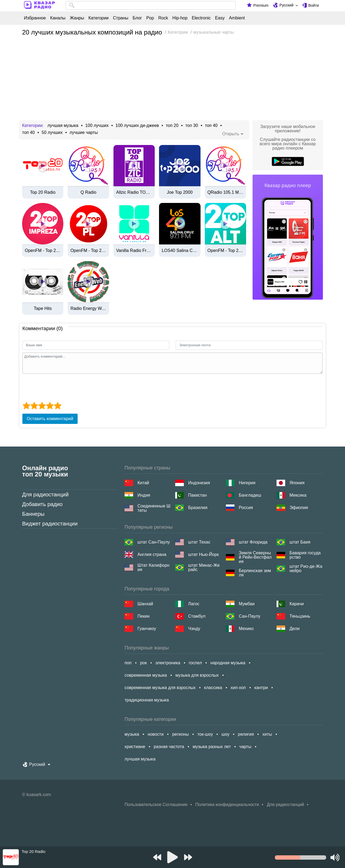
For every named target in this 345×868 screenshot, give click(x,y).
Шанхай (145, 604)
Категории (99, 18)
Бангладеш (250, 495)
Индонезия (199, 483)
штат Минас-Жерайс (204, 568)
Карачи (297, 604)
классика (213, 688)
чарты (245, 747)
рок (144, 663)
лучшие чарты (84, 133)
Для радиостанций (45, 494)
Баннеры (33, 514)
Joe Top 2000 (180, 192)
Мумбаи (247, 604)
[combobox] (151, 5)
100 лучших (97, 126)
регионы (181, 734)
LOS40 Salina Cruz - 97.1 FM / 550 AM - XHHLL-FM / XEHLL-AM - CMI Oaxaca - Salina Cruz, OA (180, 251)
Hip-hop (180, 18)
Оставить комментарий (50, 419)
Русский (287, 5)
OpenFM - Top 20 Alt (225, 251)
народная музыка (228, 663)
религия (246, 734)
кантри (261, 688)
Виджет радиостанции (50, 524)
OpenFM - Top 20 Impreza (43, 251)
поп (128, 663)
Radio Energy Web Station (88, 309)
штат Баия (300, 542)
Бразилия (198, 508)
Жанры (77, 18)
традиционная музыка (147, 700)
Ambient (237, 18)
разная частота (169, 747)
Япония (297, 483)
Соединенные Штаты (154, 508)
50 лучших (52, 133)
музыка (132, 734)
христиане (135, 747)
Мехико (246, 629)
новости (156, 734)
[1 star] (26, 406)
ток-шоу (205, 734)
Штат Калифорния (153, 568)
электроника (168, 663)
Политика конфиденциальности (227, 805)
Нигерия (247, 483)
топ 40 (211, 126)
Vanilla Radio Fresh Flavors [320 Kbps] (134, 251)
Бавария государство (305, 555)
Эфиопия (299, 508)
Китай (143, 483)
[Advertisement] (172, 80)
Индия (144, 495)
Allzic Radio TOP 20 (134, 192)
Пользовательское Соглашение (156, 805)
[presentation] (63, 387)
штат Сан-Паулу (154, 542)
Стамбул (197, 616)
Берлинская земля (255, 573)
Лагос (194, 604)
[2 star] (34, 406)
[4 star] (50, 406)
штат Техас (199, 542)
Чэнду (194, 629)
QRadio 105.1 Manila (225, 192)
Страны (121, 18)
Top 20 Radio (43, 192)
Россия (246, 508)
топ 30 (192, 126)
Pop (150, 18)
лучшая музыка (63, 126)
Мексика (298, 495)
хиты (267, 734)
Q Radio (89, 192)
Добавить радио (42, 504)
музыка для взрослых (197, 675)
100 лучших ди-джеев (137, 126)
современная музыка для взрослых (160, 688)
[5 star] (58, 406)
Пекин (144, 616)
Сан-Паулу (250, 616)
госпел (195, 663)
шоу (226, 734)
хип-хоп (238, 688)
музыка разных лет (212, 747)
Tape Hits (43, 309)
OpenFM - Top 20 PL (88, 251)
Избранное (35, 18)
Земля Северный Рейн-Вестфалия (255, 557)
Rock (163, 18)
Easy (220, 18)
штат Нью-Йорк (203, 554)
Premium (261, 5)
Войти (314, 5)
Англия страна (152, 554)
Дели (294, 629)
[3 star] (42, 406)
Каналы (58, 18)
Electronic (201, 18)
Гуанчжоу (147, 629)
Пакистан (197, 495)
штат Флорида (253, 542)
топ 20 (172, 126)
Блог (137, 18)
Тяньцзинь (300, 616)
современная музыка (146, 675)
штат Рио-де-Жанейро (306, 569)
